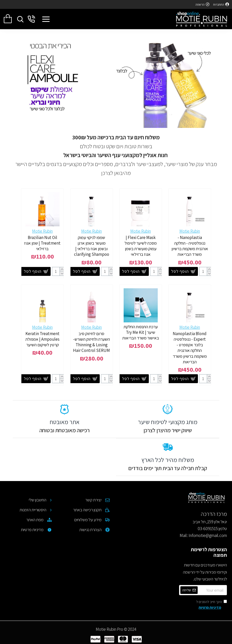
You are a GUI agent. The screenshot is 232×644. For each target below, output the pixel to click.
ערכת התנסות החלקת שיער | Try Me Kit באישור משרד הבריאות (141, 332)
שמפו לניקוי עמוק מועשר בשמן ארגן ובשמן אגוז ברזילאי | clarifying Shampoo (92, 246)
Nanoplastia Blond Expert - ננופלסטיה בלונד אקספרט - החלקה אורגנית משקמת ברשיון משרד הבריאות (190, 348)
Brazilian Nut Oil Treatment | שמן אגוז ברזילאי (42, 243)
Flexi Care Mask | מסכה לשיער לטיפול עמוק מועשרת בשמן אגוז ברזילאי (141, 246)
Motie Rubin (190, 231)
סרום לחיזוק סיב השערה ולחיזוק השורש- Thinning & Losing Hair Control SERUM (91, 342)
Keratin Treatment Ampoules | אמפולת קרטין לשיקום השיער (42, 339)
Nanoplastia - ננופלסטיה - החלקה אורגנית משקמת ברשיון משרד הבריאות (190, 246)
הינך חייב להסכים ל (212, 605)
